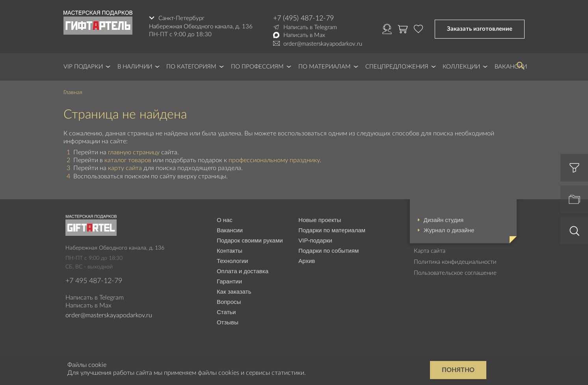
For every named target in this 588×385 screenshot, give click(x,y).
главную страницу (134, 152)
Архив (307, 261)
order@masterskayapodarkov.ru (323, 44)
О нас (225, 220)
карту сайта (125, 168)
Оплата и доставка (243, 271)
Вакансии (230, 230)
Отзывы (228, 322)
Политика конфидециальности (455, 262)
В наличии (135, 67)
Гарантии (229, 281)
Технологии (233, 261)
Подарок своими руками (250, 240)
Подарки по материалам (332, 230)
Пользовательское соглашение (455, 273)
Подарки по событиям (328, 251)
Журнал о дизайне (449, 230)
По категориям (191, 67)
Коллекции (461, 67)
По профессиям (257, 67)
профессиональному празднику (274, 160)
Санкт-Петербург (181, 18)
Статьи (226, 312)
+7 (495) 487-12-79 (303, 19)
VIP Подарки (83, 67)
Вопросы (229, 302)
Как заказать (234, 292)
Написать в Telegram (310, 27)
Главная (73, 93)
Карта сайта (430, 251)
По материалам (325, 67)
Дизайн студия (444, 220)
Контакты (230, 251)
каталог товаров (128, 160)
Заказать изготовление (480, 29)
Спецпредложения (397, 67)
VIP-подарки (315, 240)
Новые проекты (320, 220)
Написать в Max (304, 35)
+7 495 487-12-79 (94, 281)
